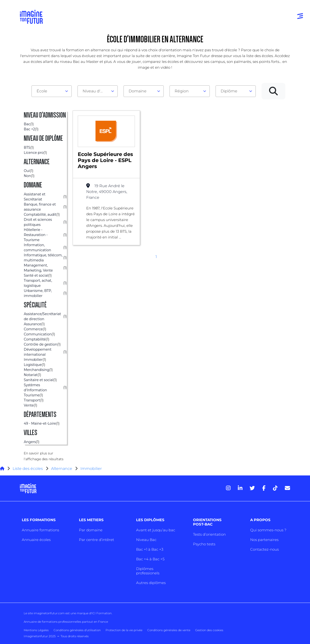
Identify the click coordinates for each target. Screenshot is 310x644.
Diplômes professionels (148, 571)
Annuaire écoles (36, 540)
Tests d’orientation (209, 534)
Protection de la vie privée (124, 630)
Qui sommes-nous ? (268, 530)
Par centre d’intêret (97, 540)
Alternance (62, 469)
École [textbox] (42, 91)
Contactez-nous (264, 549)
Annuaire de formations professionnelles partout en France (66, 622)
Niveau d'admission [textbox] (96, 91)
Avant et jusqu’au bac (156, 530)
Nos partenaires (264, 540)
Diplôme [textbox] (229, 91)
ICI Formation (102, 613)
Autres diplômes (151, 583)
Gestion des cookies (209, 630)
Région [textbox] (182, 91)
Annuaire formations (40, 530)
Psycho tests (204, 544)
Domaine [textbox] (138, 91)
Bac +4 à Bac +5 (150, 559)
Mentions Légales (36, 630)
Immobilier (91, 469)
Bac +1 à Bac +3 (150, 549)
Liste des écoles (28, 469)
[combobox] (52, 91)
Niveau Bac (146, 540)
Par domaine (91, 530)
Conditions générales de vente (169, 630)
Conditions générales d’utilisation (77, 630)
